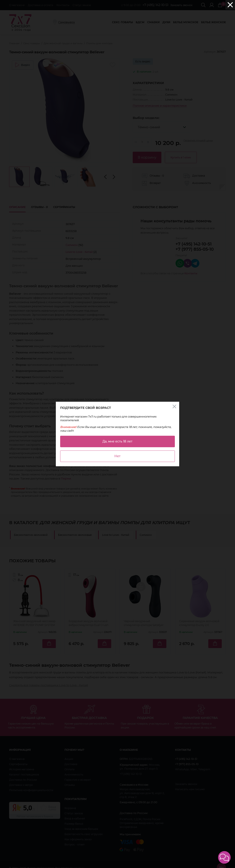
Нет (117, 456)
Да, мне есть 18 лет (117, 441)
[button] (224, 857)
